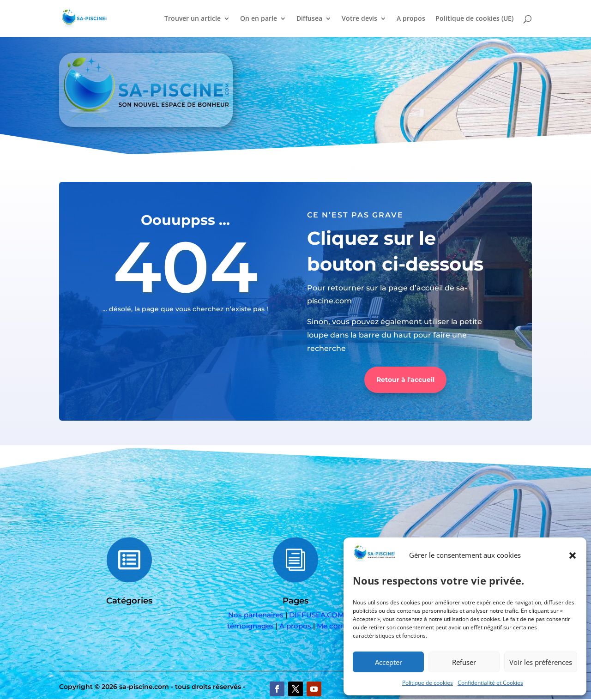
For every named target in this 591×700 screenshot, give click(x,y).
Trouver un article (193, 19)
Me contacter (340, 626)
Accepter (389, 662)
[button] (573, 555)
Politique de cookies (428, 683)
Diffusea (309, 19)
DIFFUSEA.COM (317, 615)
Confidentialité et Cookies (490, 683)
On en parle (259, 19)
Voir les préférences (541, 662)
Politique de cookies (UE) (474, 19)
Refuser (464, 662)
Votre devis (359, 19)
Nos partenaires (256, 615)
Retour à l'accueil (405, 380)
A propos (411, 19)
